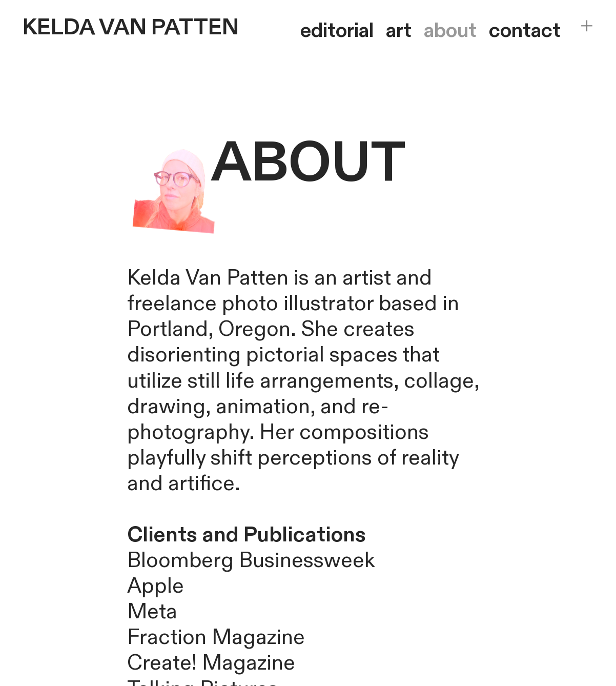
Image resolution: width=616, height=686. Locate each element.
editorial (337, 31)
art (399, 31)
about (450, 31)
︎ (587, 26)
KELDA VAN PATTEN (131, 28)
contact (525, 31)
